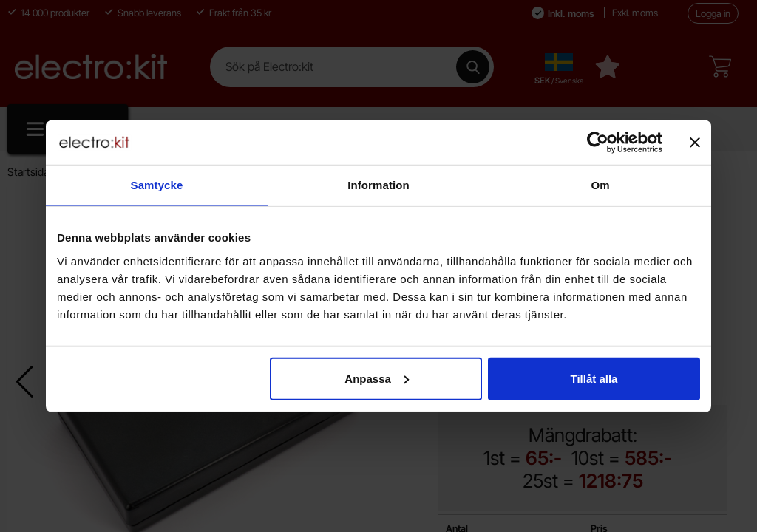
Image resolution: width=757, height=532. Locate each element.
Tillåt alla (594, 378)
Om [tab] (600, 185)
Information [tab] (378, 185)
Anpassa (377, 378)
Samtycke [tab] (157, 185)
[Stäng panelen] (695, 143)
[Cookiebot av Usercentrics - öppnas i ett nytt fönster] (598, 143)
